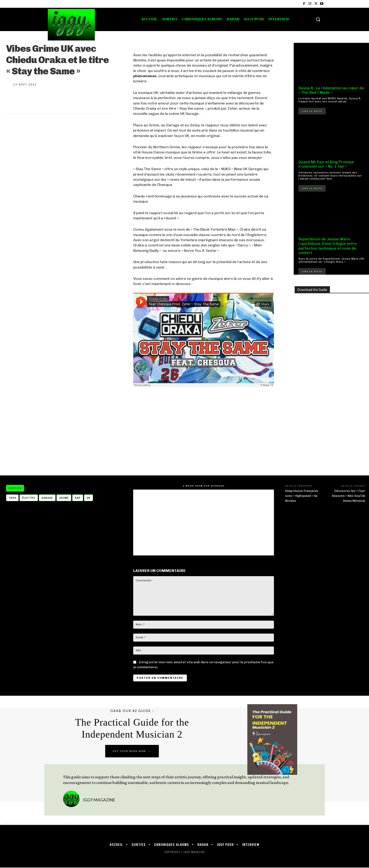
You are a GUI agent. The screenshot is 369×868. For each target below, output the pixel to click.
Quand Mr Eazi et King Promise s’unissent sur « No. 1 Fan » (326, 164)
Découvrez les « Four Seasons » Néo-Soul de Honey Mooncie (349, 496)
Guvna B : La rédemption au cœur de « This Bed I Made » (331, 90)
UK (88, 498)
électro (29, 498)
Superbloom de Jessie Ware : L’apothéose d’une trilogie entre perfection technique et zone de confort (328, 246)
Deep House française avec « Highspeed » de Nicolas (302, 496)
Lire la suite (312, 111)
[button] (318, 19)
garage (47, 498)
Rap (78, 498)
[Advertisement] (204, 431)
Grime (64, 498)
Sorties (15, 488)
